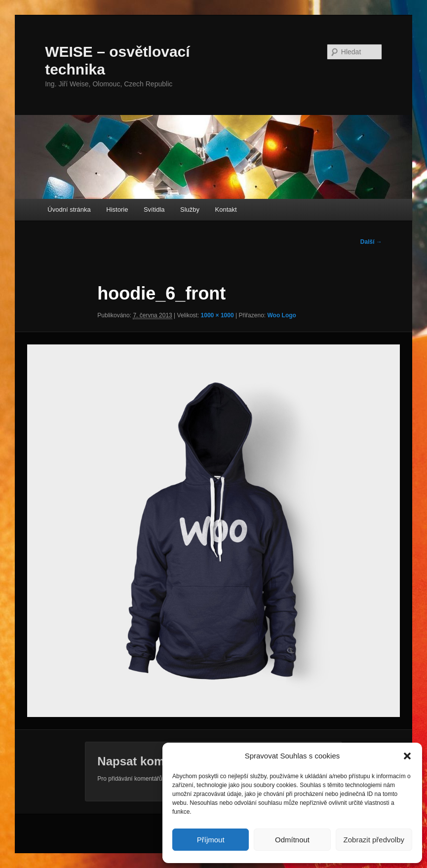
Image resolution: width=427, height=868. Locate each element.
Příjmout (211, 840)
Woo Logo (281, 315)
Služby (190, 209)
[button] (407, 756)
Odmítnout (292, 840)
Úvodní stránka (69, 209)
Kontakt (226, 209)
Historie (117, 209)
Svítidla (154, 209)
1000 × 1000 (217, 315)
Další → (371, 242)
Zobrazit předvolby (374, 840)
